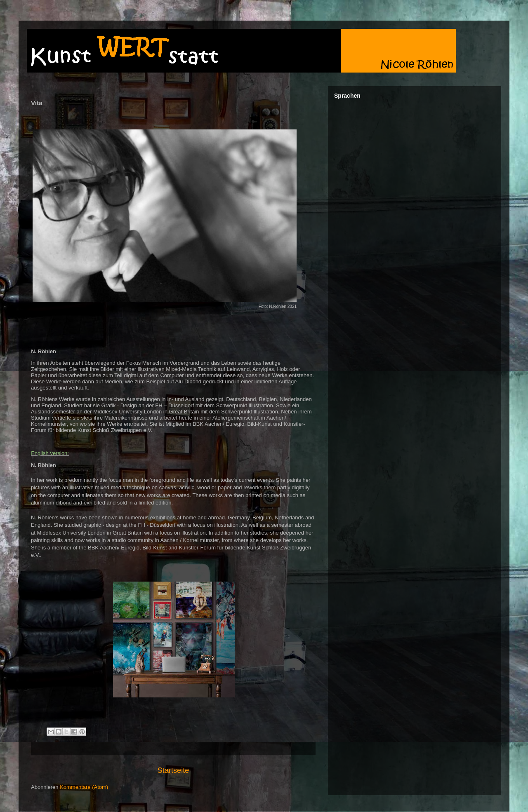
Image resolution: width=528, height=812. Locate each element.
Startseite (173, 770)
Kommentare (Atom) (84, 787)
